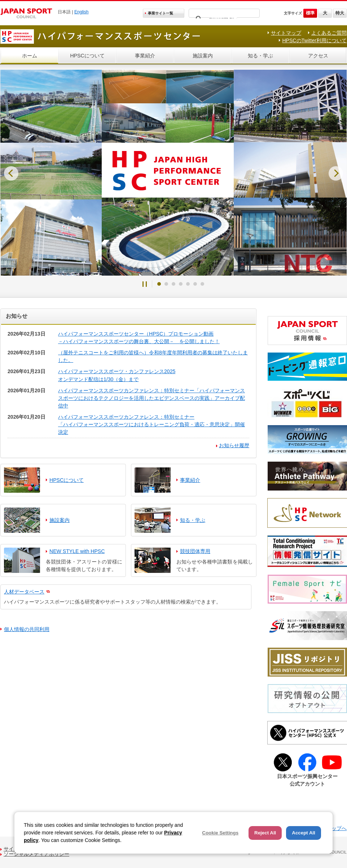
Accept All (304, 833)
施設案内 (203, 56)
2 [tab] (166, 284)
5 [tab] (188, 284)
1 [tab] (159, 284)
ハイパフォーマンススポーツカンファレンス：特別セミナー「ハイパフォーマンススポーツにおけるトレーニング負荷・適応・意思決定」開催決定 (151, 424)
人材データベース (24, 592)
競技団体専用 (195, 551)
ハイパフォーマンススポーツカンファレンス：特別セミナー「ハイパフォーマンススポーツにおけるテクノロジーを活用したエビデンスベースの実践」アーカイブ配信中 (151, 398)
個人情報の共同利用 (27, 629)
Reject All (265, 833)
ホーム (30, 56)
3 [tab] (173, 284)
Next (336, 173)
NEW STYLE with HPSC (77, 551)
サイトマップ (286, 33)
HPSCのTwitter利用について (314, 40)
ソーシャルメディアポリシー (36, 854)
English (82, 12)
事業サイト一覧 (161, 13)
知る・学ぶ (260, 56)
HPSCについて (87, 56)
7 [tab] (202, 284)
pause (145, 284)
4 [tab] (181, 284)
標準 (310, 13)
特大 (340, 13)
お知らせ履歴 (234, 445)
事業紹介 (145, 56)
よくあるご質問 (329, 33)
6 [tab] (195, 284)
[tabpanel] (173, 173)
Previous (11, 173)
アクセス (318, 56)
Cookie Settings (220, 833)
